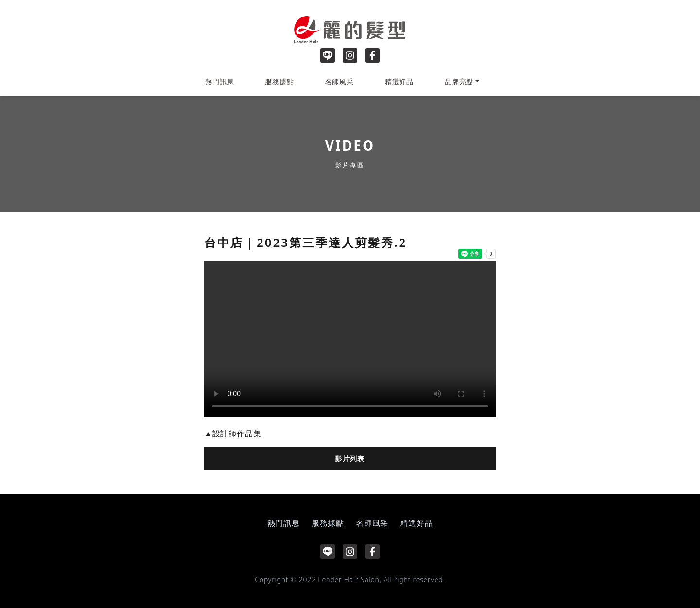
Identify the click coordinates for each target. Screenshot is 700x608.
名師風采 (340, 81)
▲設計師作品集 (233, 434)
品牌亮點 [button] (459, 81)
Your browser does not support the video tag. (350, 339)
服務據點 (279, 81)
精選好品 (399, 81)
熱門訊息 (219, 81)
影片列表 (350, 459)
